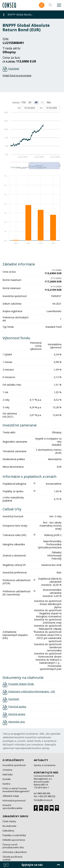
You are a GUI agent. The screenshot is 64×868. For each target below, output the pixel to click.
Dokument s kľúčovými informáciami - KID (32, 692)
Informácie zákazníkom (15, 852)
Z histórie (7, 770)
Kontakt (7, 779)
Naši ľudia (8, 774)
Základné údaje (11, 796)
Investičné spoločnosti (14, 765)
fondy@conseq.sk (43, 800)
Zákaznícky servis (15, 816)
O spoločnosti (13, 760)
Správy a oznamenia (45, 765)
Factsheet (14, 69)
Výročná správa (17, 714)
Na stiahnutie (9, 826)
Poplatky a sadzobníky (14, 835)
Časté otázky (9, 821)
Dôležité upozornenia (14, 840)
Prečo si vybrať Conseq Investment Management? (16, 790)
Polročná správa (17, 707)
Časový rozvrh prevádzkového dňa (13, 846)
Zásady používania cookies (12, 858)
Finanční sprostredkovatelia (12, 807)
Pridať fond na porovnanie (17, 75)
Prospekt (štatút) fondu (21, 684)
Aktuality (41, 760)
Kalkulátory (8, 831)
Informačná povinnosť (14, 801)
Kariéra (6, 784)
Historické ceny (17, 722)
